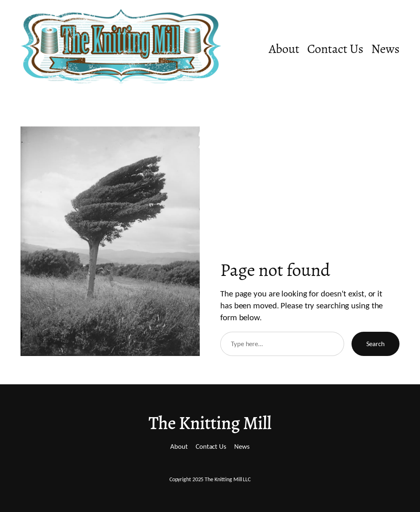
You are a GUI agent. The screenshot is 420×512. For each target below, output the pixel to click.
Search (375, 344)
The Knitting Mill (210, 423)
